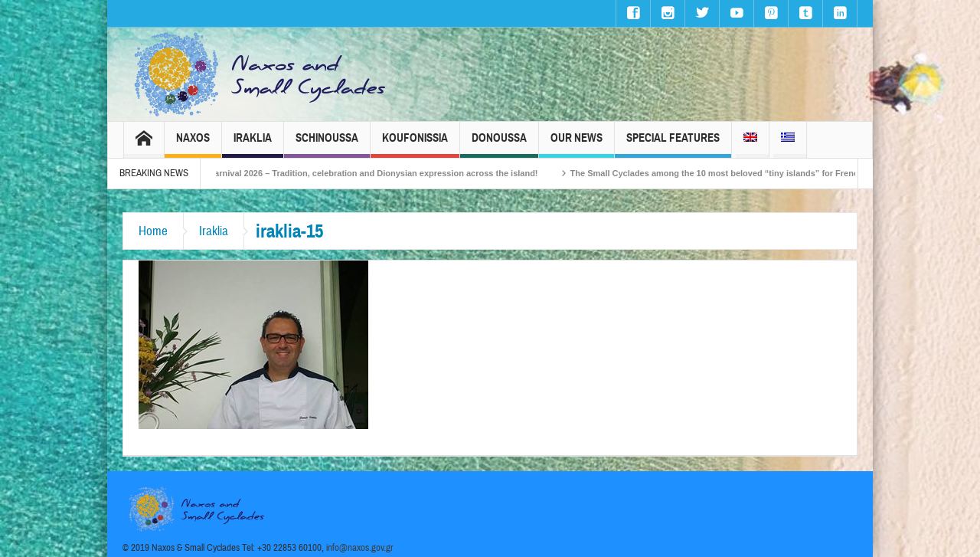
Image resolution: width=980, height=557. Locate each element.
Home (153, 231)
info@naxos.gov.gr (360, 548)
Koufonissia (415, 144)
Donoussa (499, 144)
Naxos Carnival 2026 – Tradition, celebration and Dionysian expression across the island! (367, 173)
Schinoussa (327, 144)
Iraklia (253, 144)
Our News (577, 144)
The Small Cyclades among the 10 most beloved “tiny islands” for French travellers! (745, 173)
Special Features (673, 144)
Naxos (193, 144)
